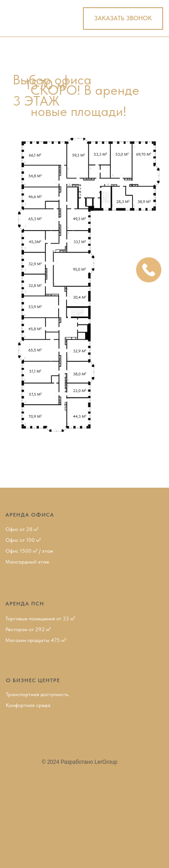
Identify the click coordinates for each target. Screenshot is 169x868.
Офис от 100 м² (23, 540)
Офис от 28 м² (22, 529)
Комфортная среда (28, 705)
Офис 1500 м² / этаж (29, 551)
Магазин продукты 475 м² (36, 640)
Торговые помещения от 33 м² (40, 619)
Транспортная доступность (37, 694)
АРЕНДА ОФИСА (30, 515)
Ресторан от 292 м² (28, 629)
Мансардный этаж (27, 562)
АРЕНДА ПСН (25, 604)
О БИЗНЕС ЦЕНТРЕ (33, 680)
